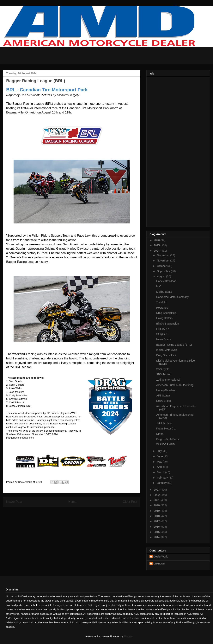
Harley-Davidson (166, 281)
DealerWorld (161, 557)
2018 (157, 516)
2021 (157, 500)
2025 (157, 245)
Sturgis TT (162, 334)
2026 (157, 240)
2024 (157, 251)
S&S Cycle (163, 369)
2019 (157, 511)
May (160, 462)
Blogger (128, 636)
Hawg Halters (164, 318)
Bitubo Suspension (168, 324)
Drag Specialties (166, 313)
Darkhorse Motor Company (173, 297)
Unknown (159, 563)
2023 (157, 490)
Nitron (160, 434)
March (161, 472)
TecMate (161, 302)
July (160, 451)
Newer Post (14, 502)
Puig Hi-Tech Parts (167, 439)
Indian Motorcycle (167, 350)
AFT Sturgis (163, 396)
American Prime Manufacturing (175, 385)
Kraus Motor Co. (166, 428)
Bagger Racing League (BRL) (174, 345)
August (161, 276)
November (163, 261)
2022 (157, 495)
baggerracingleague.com (20, 438)
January (162, 483)
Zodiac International (168, 380)
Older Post (130, 502)
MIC (159, 286)
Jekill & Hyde (164, 423)
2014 (157, 537)
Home (72, 502)
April (160, 467)
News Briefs (164, 339)
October (162, 266)
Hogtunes (162, 308)
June (160, 456)
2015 (157, 532)
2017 (157, 521)
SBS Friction (164, 374)
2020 (157, 505)
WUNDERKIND (166, 444)
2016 (157, 527)
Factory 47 (163, 329)
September (164, 271)
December (163, 255)
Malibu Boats (164, 292)
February (163, 478)
